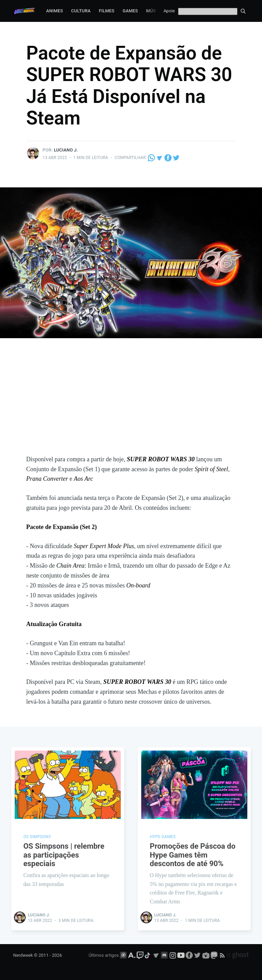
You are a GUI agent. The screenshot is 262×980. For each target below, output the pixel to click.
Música (155, 11)
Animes (54, 11)
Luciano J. (66, 150)
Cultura (81, 11)
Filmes (107, 11)
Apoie (169, 11)
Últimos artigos (104, 955)
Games (130, 11)
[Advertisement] (131, 403)
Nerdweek (23, 955)
